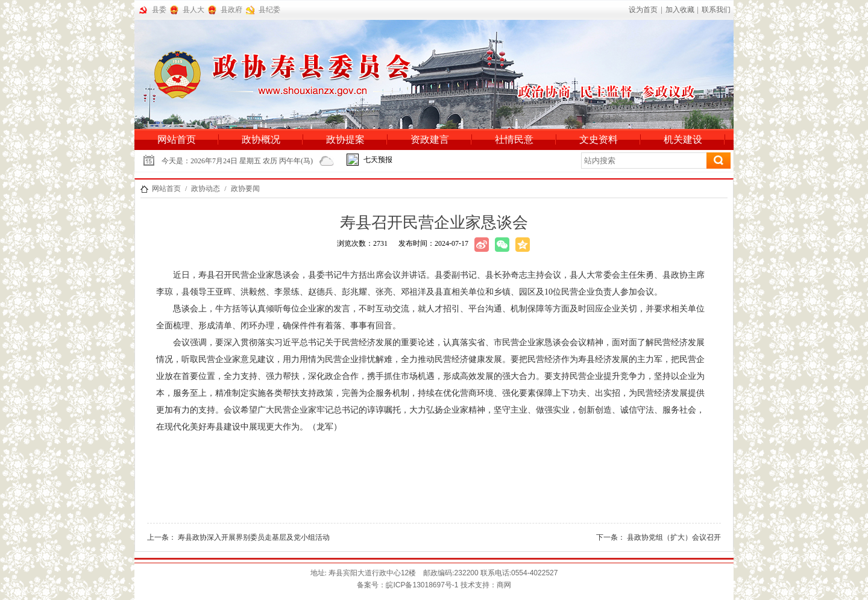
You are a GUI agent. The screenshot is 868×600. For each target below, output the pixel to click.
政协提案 (345, 139)
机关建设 (683, 139)
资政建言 (430, 139)
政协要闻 (245, 189)
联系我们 (716, 10)
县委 (159, 10)
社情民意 (514, 139)
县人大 (193, 10)
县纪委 (269, 10)
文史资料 (599, 139)
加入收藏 (680, 10)
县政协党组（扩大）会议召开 (674, 537)
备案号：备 (407, 585)
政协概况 (261, 139)
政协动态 (206, 189)
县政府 (231, 10)
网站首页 (177, 139)
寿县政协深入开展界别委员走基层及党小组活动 (254, 537)
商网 (504, 585)
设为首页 (643, 10)
